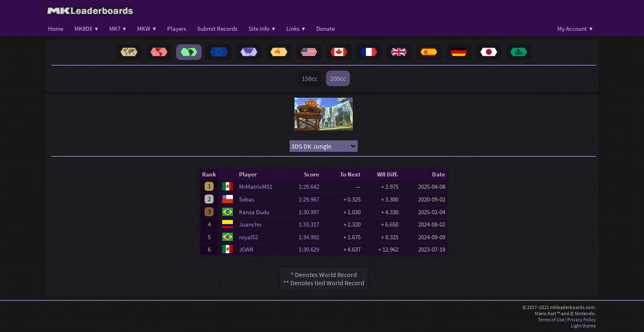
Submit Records (217, 29)
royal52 (248, 237)
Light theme (583, 326)
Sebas (247, 199)
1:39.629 (311, 249)
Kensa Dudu (254, 212)
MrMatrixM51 (256, 187)
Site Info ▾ (262, 29)
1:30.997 (311, 212)
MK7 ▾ (118, 29)
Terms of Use (551, 319)
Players (177, 29)
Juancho (250, 224)
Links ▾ (296, 29)
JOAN (246, 249)
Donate (325, 29)
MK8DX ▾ (86, 29)
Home (56, 29)
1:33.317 (311, 224)
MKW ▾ (147, 29)
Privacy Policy (582, 319)
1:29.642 (311, 187)
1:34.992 (311, 237)
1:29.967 (311, 199)
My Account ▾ (575, 29)
